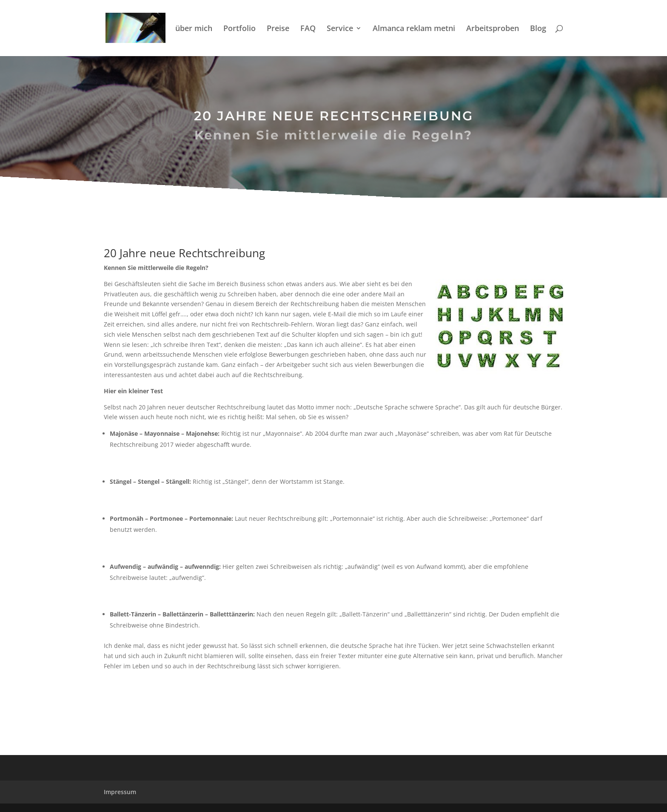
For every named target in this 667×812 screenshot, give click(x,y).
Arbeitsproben (493, 29)
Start (155, 29)
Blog (538, 29)
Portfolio (239, 29)
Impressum (120, 792)
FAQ (308, 29)
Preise (278, 29)
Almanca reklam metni (414, 29)
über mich (194, 29)
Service (340, 29)
